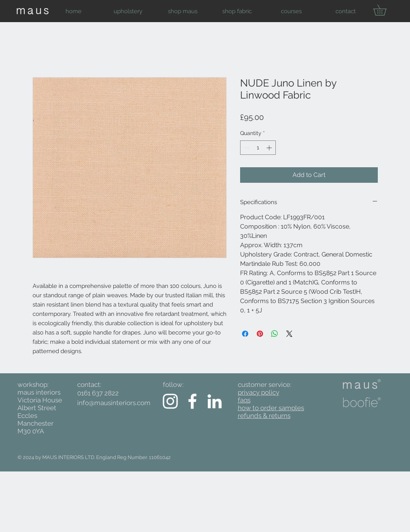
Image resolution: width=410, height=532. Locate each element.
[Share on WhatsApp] (275, 334)
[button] (128, 11)
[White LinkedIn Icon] (215, 401)
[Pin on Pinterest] (260, 334)
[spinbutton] (258, 148)
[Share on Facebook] (245, 334)
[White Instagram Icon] (170, 401)
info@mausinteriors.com (114, 403)
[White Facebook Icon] (192, 401)
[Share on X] (289, 334)
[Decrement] (246, 148)
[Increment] (270, 148)
